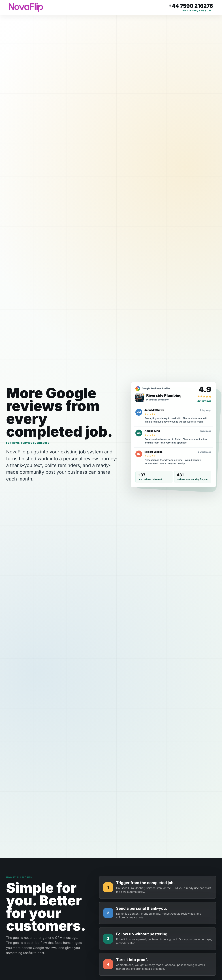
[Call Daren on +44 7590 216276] (191, 7)
